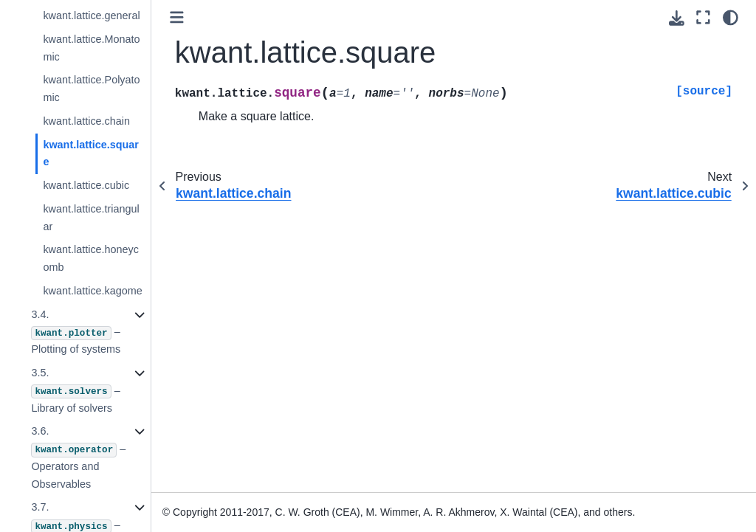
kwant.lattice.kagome (92, 291)
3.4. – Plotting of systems (76, 332)
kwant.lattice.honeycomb (91, 258)
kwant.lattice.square (91, 153)
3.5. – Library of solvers (75, 390)
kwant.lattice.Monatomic (91, 48)
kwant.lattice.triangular (91, 218)
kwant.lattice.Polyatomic (91, 89)
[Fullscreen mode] (703, 17)
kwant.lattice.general (91, 15)
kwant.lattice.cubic (86, 185)
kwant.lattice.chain (86, 121)
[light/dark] (731, 17)
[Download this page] (677, 18)
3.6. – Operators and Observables (78, 457)
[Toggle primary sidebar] (177, 17)
